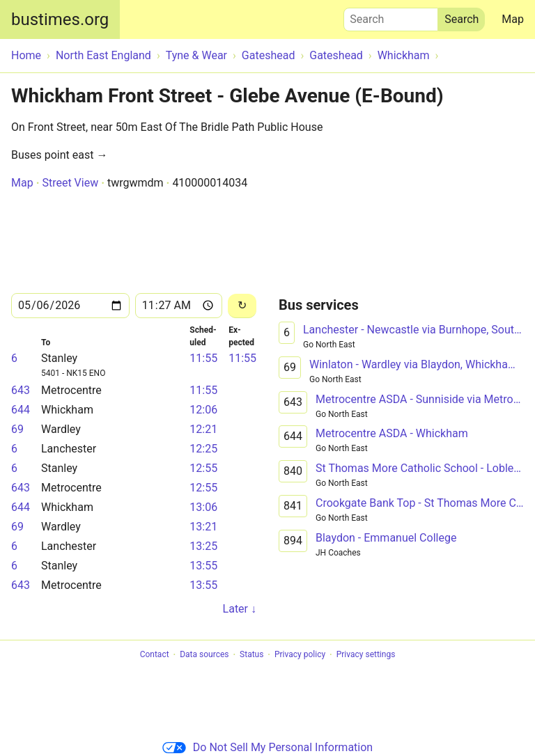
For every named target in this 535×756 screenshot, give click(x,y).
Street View (70, 183)
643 (21, 390)
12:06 (203, 410)
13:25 (203, 546)
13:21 (203, 527)
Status (251, 655)
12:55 (203, 468)
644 (21, 410)
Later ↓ (240, 609)
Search (391, 16)
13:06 (203, 507)
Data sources (204, 655)
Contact (155, 655)
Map (513, 19)
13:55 (203, 566)
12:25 (203, 449)
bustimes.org (60, 19)
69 (17, 429)
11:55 (203, 358)
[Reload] (242, 306)
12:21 (203, 429)
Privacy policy (300, 655)
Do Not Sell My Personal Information (267, 747)
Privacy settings (366, 655)
